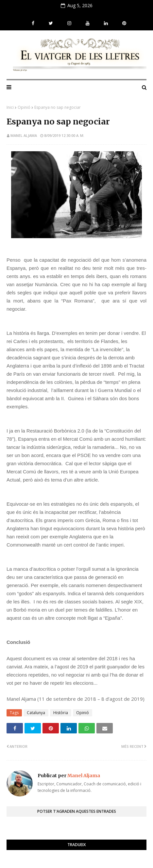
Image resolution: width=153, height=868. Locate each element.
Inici (10, 107)
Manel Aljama (24, 135)
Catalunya (36, 713)
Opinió (24, 107)
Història (61, 713)
